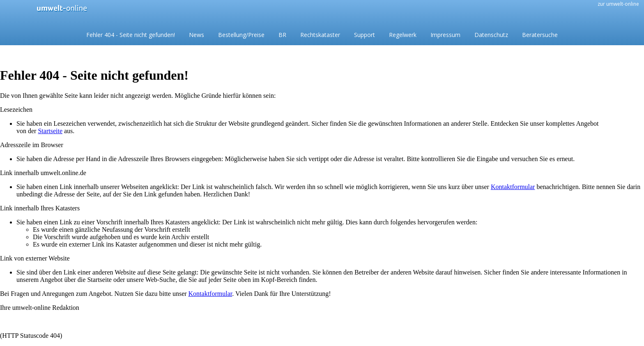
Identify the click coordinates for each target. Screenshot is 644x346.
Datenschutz (491, 35)
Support (365, 35)
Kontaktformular (513, 187)
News (197, 35)
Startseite (50, 131)
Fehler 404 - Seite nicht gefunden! (131, 35)
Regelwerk (403, 35)
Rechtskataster (320, 35)
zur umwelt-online (618, 4)
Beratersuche (540, 35)
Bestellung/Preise (241, 35)
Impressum (445, 35)
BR (282, 35)
